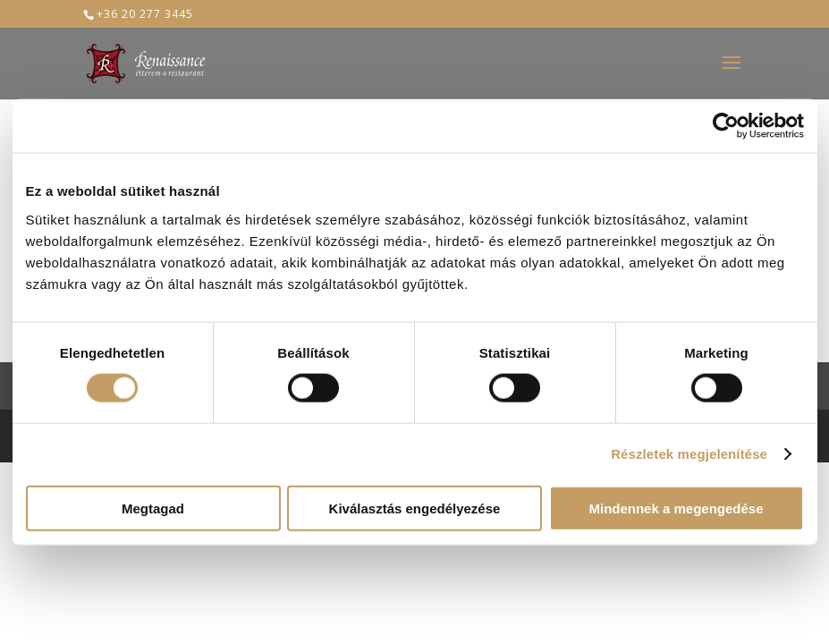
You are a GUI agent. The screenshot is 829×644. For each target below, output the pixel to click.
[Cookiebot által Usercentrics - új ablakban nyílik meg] (726, 126)
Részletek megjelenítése (689, 454)
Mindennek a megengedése (676, 508)
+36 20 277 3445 (145, 14)
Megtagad (153, 508)
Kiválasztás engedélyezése (415, 508)
